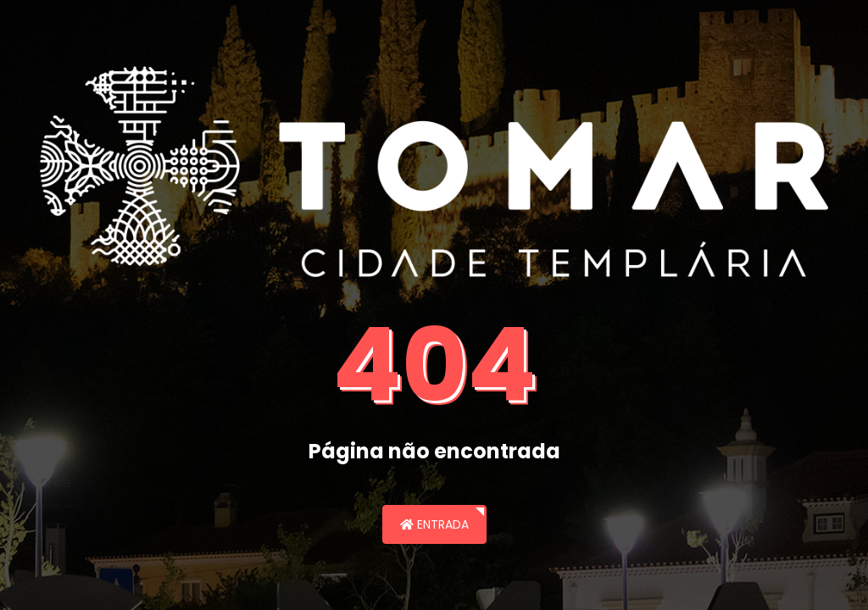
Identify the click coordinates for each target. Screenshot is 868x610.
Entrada (434, 524)
